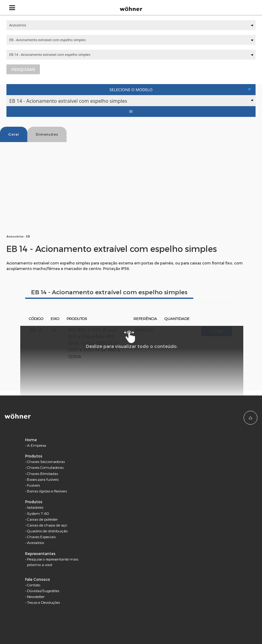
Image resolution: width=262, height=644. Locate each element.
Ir (131, 111)
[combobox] (131, 25)
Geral (14, 134)
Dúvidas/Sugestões (43, 591)
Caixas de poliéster (42, 519)
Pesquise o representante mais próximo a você (53, 562)
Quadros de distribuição (47, 531)
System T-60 (38, 513)
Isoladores (35, 507)
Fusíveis (33, 485)
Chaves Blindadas (42, 473)
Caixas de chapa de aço (47, 525)
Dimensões (47, 134)
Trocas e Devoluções (43, 602)
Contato (34, 585)
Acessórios (35, 542)
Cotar (217, 331)
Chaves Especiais (41, 537)
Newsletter (36, 596)
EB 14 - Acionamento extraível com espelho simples (109, 292)
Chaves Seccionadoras (46, 461)
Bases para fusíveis (43, 479)
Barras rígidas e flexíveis (47, 491)
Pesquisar (23, 69)
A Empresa (37, 445)
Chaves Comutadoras (45, 467)
